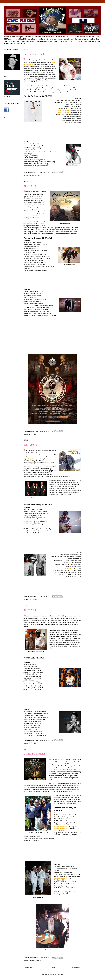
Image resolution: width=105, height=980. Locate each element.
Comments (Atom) (57, 974)
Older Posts (76, 968)
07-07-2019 (30, 610)
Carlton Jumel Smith (34, 54)
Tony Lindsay (31, 445)
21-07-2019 (30, 186)
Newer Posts (29, 968)
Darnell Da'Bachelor (34, 754)
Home (53, 968)
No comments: (45, 172)
